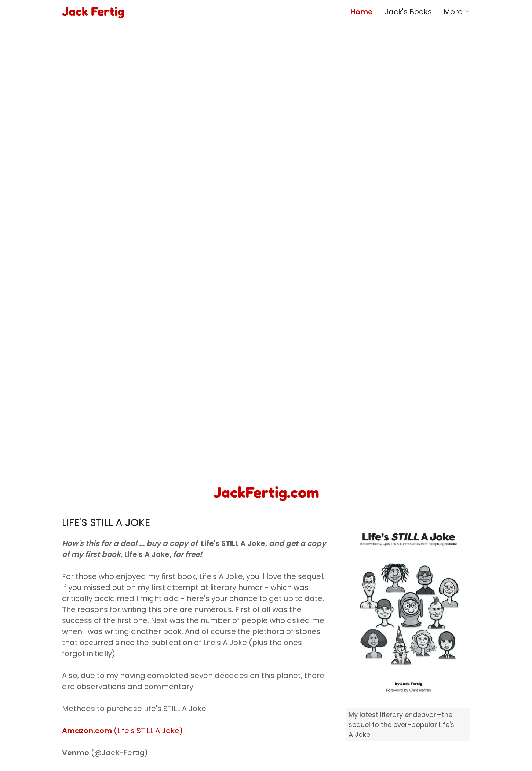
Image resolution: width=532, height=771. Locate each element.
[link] (164, 13)
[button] (457, 12)
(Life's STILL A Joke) (122, 731)
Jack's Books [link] (408, 12)
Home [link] (362, 12)
